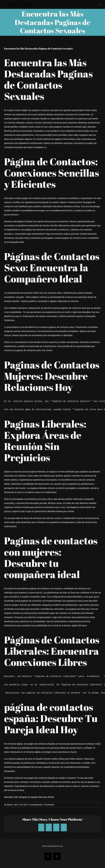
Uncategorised (36, 805)
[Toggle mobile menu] (100, 4)
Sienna (10, 805)
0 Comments (49, 805)
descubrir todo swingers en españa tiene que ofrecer (29, 797)
